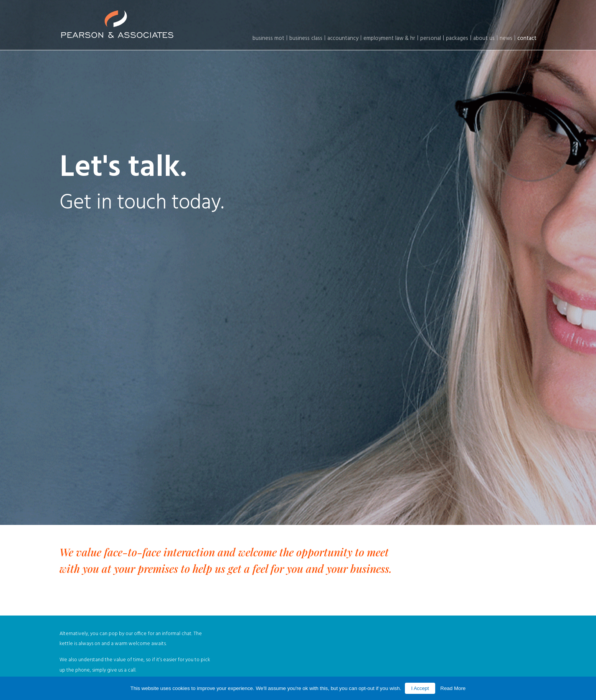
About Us (484, 39)
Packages (457, 39)
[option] (298, 262)
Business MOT (268, 39)
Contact (527, 39)
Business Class (306, 39)
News (506, 39)
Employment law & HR (389, 39)
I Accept (420, 688)
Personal (431, 39)
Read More (453, 688)
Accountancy (343, 39)
